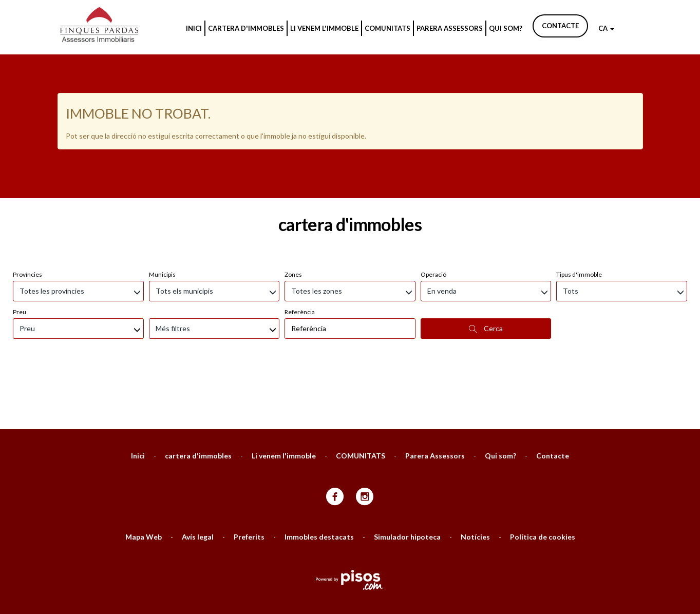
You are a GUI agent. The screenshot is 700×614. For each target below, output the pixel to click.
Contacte (560, 26)
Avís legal (198, 482)
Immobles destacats (319, 482)
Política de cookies (543, 482)
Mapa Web (144, 482)
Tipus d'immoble (579, 220)
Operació (433, 220)
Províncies (27, 220)
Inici (194, 28)
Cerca (486, 274)
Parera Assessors (450, 28)
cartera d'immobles (246, 28)
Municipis (162, 220)
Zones (293, 220)
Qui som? (506, 28)
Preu (20, 257)
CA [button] (606, 28)
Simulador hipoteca (407, 482)
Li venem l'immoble (324, 28)
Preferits (249, 482)
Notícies (475, 482)
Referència (300, 257)
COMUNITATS (387, 28)
